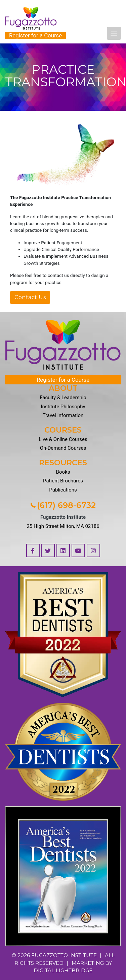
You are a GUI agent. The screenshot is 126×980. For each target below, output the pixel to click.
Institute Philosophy (63, 407)
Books (63, 472)
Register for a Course (35, 35)
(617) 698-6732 (63, 505)
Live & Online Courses (63, 439)
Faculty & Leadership (63, 398)
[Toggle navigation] (114, 33)
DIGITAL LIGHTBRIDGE (63, 970)
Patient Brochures (63, 481)
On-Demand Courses (63, 448)
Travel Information (63, 415)
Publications (63, 490)
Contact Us (30, 297)
